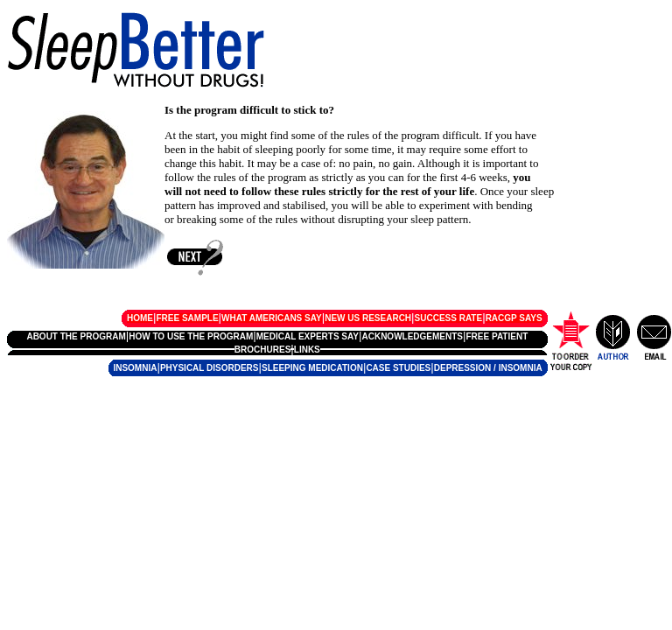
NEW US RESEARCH (368, 318)
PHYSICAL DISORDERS (210, 368)
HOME (140, 318)
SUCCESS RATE (449, 318)
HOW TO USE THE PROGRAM (191, 336)
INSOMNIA (135, 368)
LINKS (307, 350)
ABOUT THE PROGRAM (76, 336)
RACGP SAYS (514, 318)
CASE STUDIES (398, 368)
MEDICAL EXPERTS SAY (308, 336)
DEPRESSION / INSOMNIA (488, 368)
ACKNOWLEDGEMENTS (412, 336)
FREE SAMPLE (187, 318)
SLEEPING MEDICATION (312, 368)
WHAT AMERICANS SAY (272, 318)
